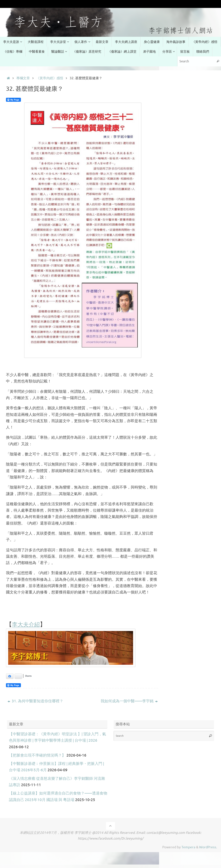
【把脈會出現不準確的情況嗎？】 (37, 755)
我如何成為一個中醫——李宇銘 (129, 701)
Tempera (188, 847)
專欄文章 (23, 78)
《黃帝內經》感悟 (50, 78)
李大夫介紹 (27, 624)
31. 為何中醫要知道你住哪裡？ (35, 701)
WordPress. (208, 847)
